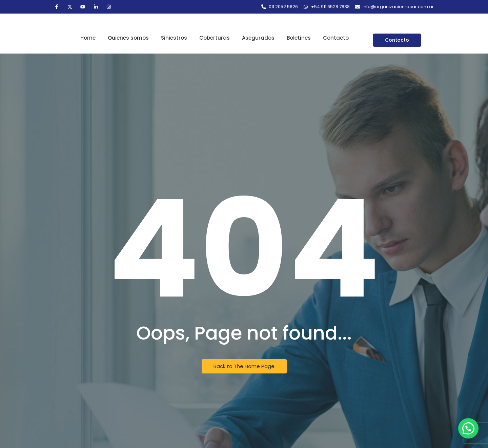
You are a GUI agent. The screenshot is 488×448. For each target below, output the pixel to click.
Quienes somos (128, 38)
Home (88, 38)
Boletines (299, 38)
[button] (468, 428)
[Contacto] (397, 40)
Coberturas (215, 38)
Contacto (336, 38)
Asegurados (258, 38)
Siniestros (174, 38)
